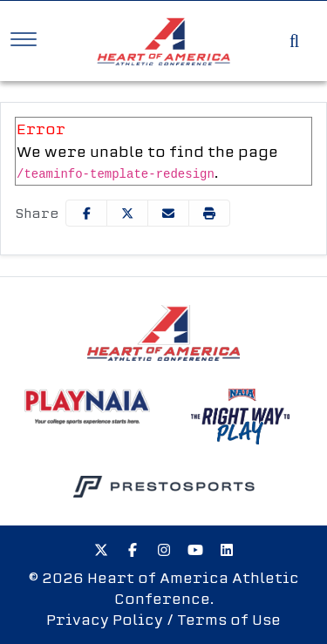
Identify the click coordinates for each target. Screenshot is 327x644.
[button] (209, 213)
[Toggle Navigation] (24, 39)
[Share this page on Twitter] (127, 213)
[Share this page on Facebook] (86, 213)
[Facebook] (133, 550)
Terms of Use (229, 620)
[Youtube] (195, 550)
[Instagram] (164, 550)
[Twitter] (101, 550)
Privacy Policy (105, 620)
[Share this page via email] (168, 213)
